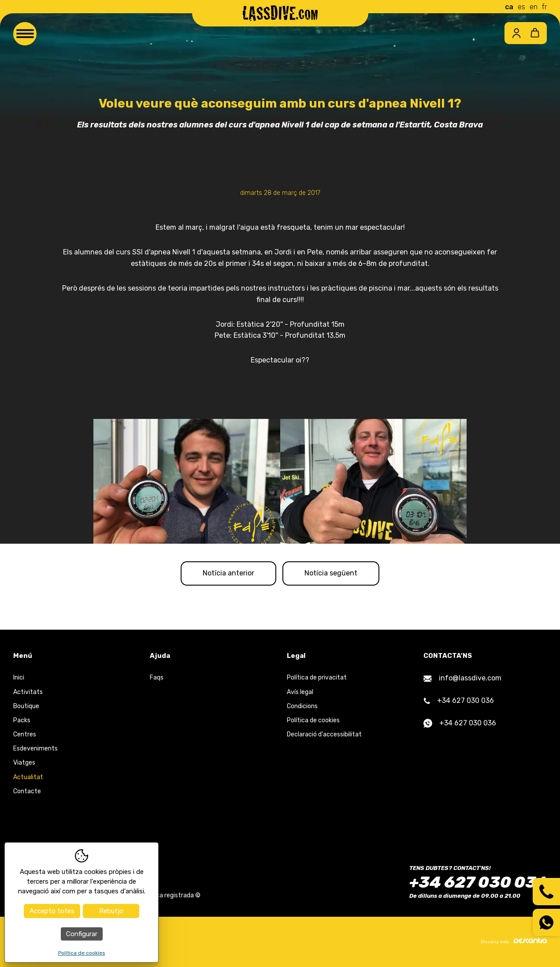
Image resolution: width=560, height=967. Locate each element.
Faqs (157, 678)
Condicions (302, 707)
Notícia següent (332, 573)
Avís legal (300, 693)
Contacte (27, 792)
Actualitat (28, 778)
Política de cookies (313, 721)
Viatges (24, 764)
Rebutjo (111, 911)
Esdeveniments (35, 749)
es (521, 7)
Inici (19, 678)
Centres (25, 735)
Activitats (28, 693)
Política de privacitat (317, 678)
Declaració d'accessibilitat (324, 735)
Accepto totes (52, 911)
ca (509, 7)
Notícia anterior (228, 573)
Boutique (26, 707)
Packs (22, 721)
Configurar (82, 934)
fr (544, 7)
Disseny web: (514, 941)
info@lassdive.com (462, 678)
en (534, 7)
